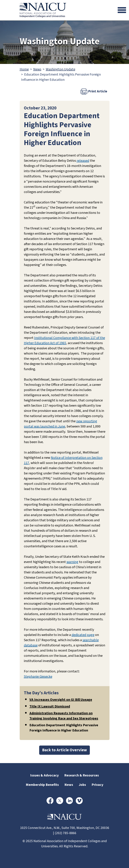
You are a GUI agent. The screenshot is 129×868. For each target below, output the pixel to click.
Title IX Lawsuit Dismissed (50, 706)
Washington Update (60, 69)
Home (24, 69)
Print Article (94, 92)
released (83, 161)
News (37, 69)
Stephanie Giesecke (38, 677)
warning (72, 562)
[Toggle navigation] (122, 10)
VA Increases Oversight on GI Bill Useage (61, 700)
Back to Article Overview (64, 750)
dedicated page (83, 635)
